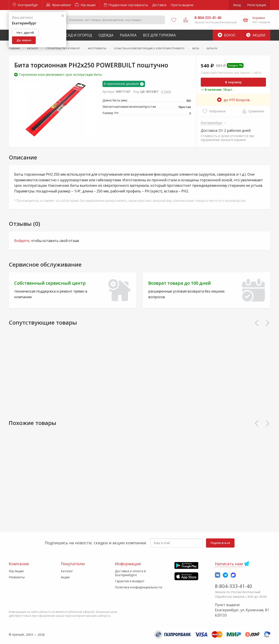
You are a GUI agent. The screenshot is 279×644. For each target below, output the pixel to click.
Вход (237, 5)
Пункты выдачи (182, 5)
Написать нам (229, 564)
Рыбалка (128, 35)
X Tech (166, 92)
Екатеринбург (26, 5)
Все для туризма (159, 35)
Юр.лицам (85, 5)
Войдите (22, 241)
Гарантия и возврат (130, 581)
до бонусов (233, 100)
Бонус (227, 35)
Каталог (67, 571)
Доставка (159, 5)
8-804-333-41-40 (234, 586)
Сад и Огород (79, 35)
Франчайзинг (59, 5)
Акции (256, 35)
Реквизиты (17, 577)
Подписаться (220, 543)
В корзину (233, 82)
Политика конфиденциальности (139, 587)
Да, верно (24, 40)
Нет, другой (25, 33)
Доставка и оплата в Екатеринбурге (130, 573)
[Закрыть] (63, 16)
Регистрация (257, 5)
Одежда (106, 35)
